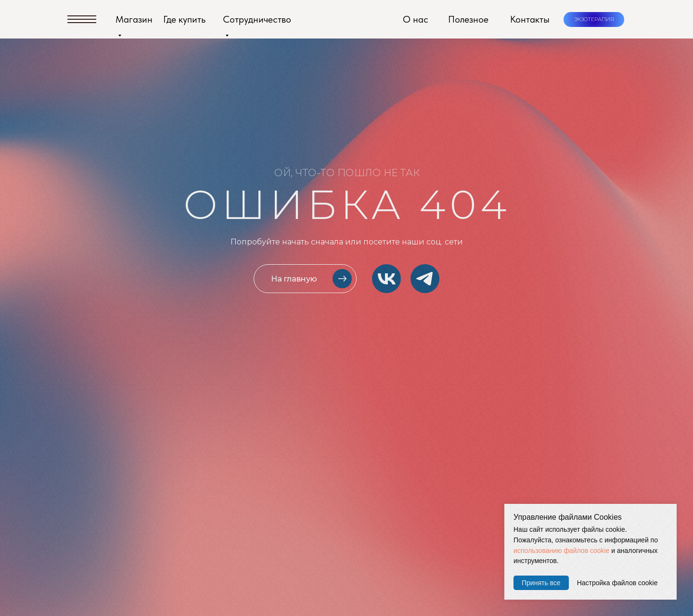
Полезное (468, 19)
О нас (416, 19)
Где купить (184, 19)
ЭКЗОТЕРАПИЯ (594, 19)
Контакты (530, 19)
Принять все (541, 583)
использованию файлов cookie (561, 551)
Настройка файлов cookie (617, 583)
